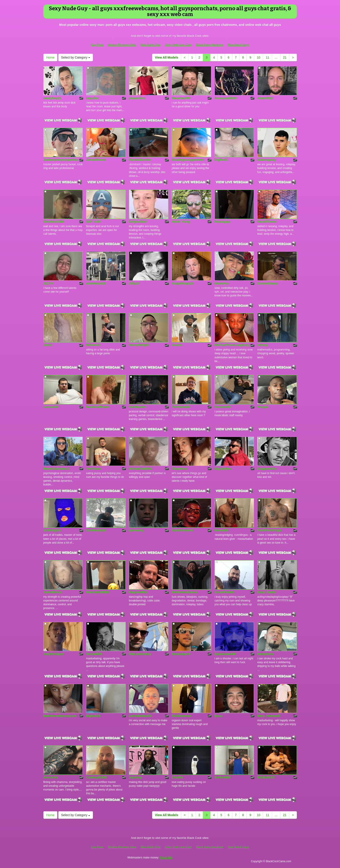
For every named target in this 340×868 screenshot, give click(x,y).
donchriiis (51, 777)
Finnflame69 (181, 407)
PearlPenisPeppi (270, 530)
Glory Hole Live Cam (178, 45)
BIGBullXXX (266, 777)
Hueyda (263, 407)
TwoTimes (94, 469)
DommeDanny (268, 283)
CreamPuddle (225, 592)
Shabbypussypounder (188, 160)
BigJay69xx (223, 469)
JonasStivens (96, 160)
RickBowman (181, 716)
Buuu (219, 716)
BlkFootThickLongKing (232, 345)
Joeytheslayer (54, 654)
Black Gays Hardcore (210, 45)
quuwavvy (137, 530)
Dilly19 (134, 283)
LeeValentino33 (140, 716)
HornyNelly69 (139, 345)
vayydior (93, 98)
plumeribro (137, 98)
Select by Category (76, 57)
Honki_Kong (181, 222)
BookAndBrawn (98, 407)
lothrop (263, 345)
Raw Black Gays (238, 45)
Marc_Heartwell (269, 716)
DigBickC (221, 160)
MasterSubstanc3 (56, 469)
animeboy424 (96, 283)
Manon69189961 (98, 592)
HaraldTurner (267, 222)
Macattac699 (181, 98)
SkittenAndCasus (185, 592)
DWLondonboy (140, 654)
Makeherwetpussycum (60, 716)
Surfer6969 (223, 777)
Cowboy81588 (96, 777)
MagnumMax (138, 592)
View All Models (167, 57)
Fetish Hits (166, 858)
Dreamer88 (223, 407)
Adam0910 (265, 98)
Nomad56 (222, 530)
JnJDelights (52, 530)
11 (268, 57)
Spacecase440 (225, 654)
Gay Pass (97, 45)
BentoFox (222, 283)
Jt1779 (48, 283)
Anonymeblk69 (226, 98)
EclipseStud (138, 222)
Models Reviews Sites (122, 45)
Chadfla (177, 777)
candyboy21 (52, 98)
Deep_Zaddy (267, 592)
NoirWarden (138, 407)
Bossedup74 (181, 654)
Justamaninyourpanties (61, 160)
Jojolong (135, 777)
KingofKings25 (183, 283)
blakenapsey (267, 160)
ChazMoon (180, 469)
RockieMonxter (140, 160)
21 (285, 57)
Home (50, 57)
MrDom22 (93, 345)
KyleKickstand (182, 530)
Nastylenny (266, 654)
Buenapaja (222, 222)
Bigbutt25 (93, 716)
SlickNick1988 (54, 222)
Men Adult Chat (151, 45)
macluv (177, 345)
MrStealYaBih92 (141, 469)
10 (259, 57)
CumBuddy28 (96, 530)
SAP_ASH (93, 222)
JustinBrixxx (53, 592)
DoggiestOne (267, 469)
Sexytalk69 (94, 654)
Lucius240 (51, 407)
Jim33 (48, 345)
